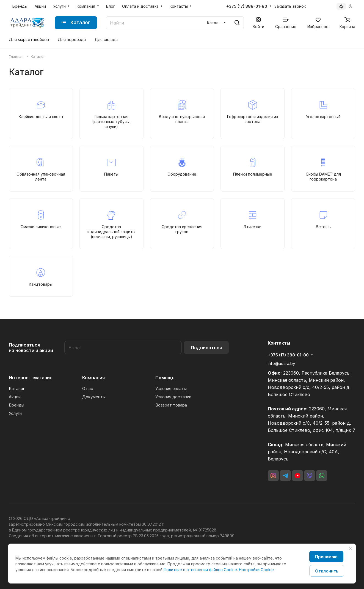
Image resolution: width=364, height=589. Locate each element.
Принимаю (326, 557)
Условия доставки (173, 397)
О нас (88, 388)
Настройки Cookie (256, 570)
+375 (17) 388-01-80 (247, 6)
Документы (94, 397)
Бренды (16, 405)
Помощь (165, 378)
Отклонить (327, 571)
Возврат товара (171, 405)
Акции (15, 397)
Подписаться (206, 348)
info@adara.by (281, 363)
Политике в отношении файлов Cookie (200, 570)
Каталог (17, 388)
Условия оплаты (171, 388)
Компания (93, 378)
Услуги (15, 413)
